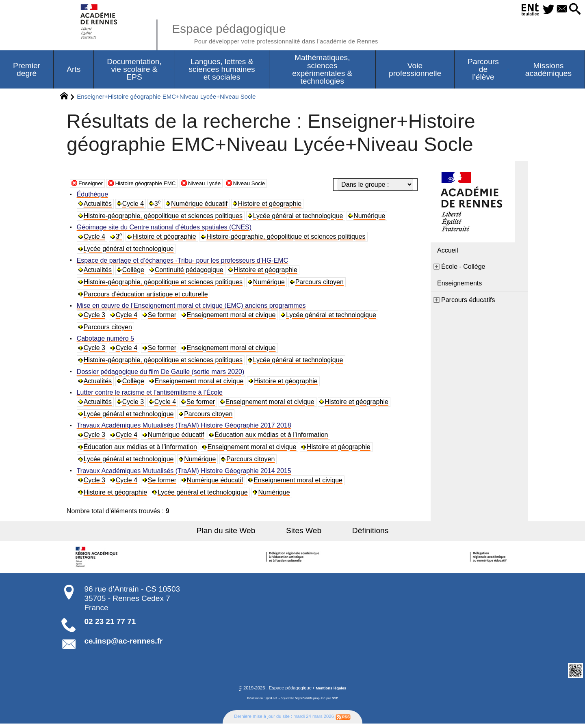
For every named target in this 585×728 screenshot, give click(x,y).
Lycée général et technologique (300, 218)
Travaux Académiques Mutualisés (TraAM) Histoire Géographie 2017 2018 (185, 429)
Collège (135, 272)
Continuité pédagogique (191, 272)
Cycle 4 (135, 206)
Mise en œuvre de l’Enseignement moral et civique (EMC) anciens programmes (193, 308)
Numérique (371, 218)
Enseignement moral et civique (233, 318)
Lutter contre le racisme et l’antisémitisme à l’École (151, 396)
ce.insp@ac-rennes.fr (124, 645)
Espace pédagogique (295, 32)
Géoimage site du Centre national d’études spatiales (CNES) (165, 230)
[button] (573, 10)
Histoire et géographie (272, 206)
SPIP (338, 703)
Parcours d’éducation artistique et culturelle (147, 297)
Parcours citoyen (322, 284)
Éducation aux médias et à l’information (274, 439)
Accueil (448, 252)
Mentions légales (331, 693)
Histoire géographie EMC (157, 185)
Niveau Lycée (225, 185)
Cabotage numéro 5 (107, 342)
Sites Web (304, 535)
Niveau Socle (276, 185)
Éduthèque (94, 196)
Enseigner (93, 185)
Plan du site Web (239, 535)
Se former (164, 318)
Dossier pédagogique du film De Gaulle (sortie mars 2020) (162, 375)
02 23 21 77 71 (110, 625)
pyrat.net (269, 703)
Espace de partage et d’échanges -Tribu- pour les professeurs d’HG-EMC (184, 263)
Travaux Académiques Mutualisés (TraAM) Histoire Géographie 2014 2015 (185, 475)
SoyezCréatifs (304, 703)
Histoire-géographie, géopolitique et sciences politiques (164, 218)
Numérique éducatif (202, 206)
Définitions (357, 535)
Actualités (99, 206)
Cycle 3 (96, 318)
